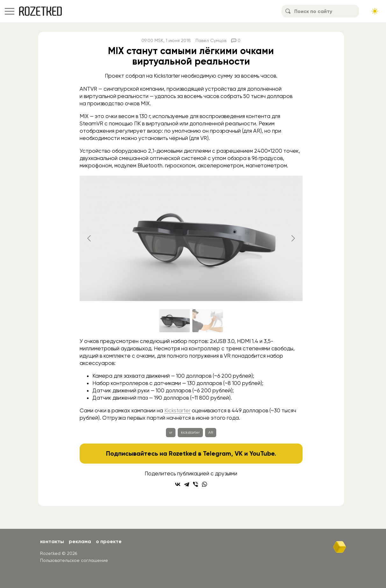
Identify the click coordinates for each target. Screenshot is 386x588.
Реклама (80, 541)
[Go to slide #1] (175, 321)
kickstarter (190, 432)
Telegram (217, 453)
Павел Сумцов (211, 40)
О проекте (109, 541)
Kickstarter (177, 410)
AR (211, 432)
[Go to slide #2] (208, 321)
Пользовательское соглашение (74, 560)
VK (239, 453)
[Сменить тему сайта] (375, 11)
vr (171, 432)
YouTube (262, 453)
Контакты (52, 541)
